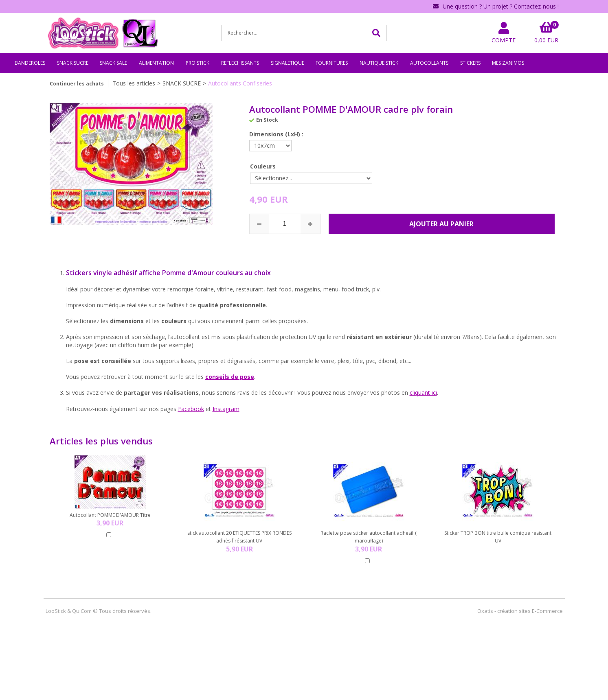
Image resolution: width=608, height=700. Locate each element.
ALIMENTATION (156, 63)
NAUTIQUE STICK (379, 63)
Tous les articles (134, 83)
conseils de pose (230, 377)
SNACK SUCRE (73, 63)
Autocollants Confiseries (240, 83)
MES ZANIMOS (508, 63)
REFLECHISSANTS (240, 63)
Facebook (191, 409)
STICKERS (470, 63)
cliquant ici (423, 393)
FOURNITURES (332, 63)
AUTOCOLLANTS (429, 63)
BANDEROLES (30, 63)
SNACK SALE (113, 63)
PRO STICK (198, 63)
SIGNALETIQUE (288, 63)
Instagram (226, 409)
